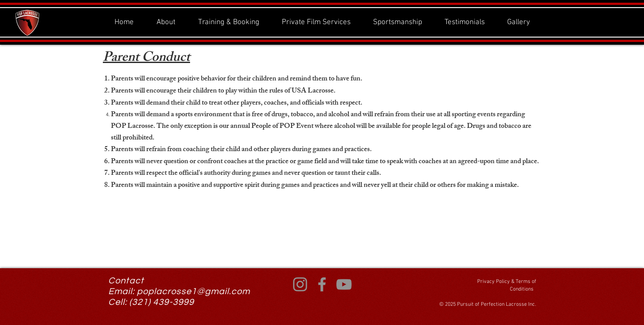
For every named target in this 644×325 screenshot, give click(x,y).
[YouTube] (344, 284)
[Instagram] (300, 284)
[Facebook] (322, 284)
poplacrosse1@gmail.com (193, 291)
